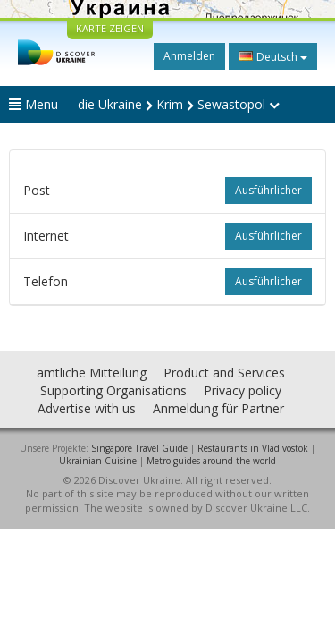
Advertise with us (87, 408)
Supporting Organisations (113, 390)
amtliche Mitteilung (92, 373)
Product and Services (224, 373)
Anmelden (189, 56)
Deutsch (273, 56)
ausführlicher (268, 190)
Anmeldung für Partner (218, 408)
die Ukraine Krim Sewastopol (179, 104)
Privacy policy (243, 390)
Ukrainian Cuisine (98, 461)
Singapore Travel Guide (139, 448)
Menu (33, 104)
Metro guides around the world (211, 461)
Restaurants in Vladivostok (253, 448)
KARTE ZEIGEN (110, 28)
